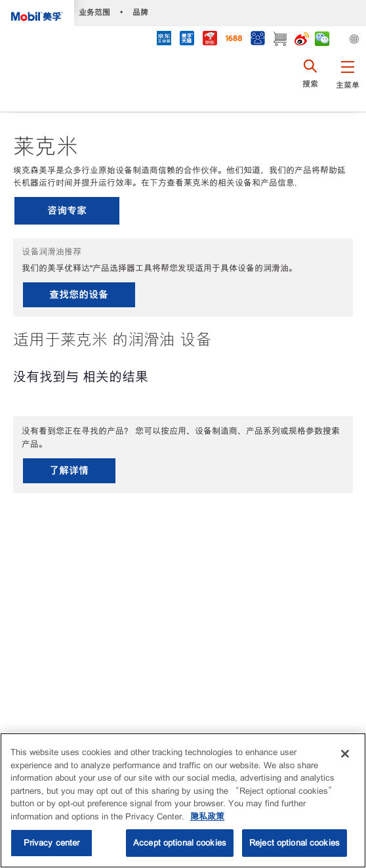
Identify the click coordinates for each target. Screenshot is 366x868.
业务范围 (94, 12)
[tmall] (187, 40)
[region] (183, 800)
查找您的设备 (79, 294)
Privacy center (52, 843)
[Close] (345, 754)
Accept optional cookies (180, 843)
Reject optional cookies (295, 843)
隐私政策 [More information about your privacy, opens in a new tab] (207, 816)
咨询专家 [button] (67, 210)
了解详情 (69, 470)
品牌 (140, 12)
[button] (347, 82)
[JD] (210, 40)
